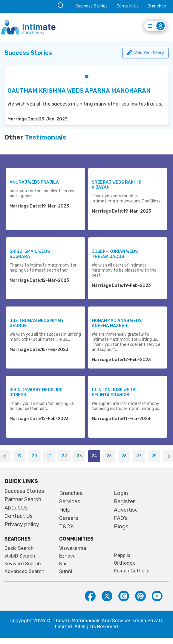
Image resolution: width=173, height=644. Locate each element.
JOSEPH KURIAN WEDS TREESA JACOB (115, 254)
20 (34, 456)
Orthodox (124, 563)
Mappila (122, 555)
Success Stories (92, 6)
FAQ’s (121, 518)
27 (139, 456)
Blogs (121, 527)
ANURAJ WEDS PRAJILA (34, 182)
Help (65, 510)
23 (79, 456)
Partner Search (23, 499)
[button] (87, 77)
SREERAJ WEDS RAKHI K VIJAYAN (117, 185)
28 (154, 456)
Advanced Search (25, 572)
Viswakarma (73, 548)
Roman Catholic (132, 571)
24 (94, 456)
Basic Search (19, 548)
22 (64, 456)
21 (49, 456)
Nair (64, 564)
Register (124, 501)
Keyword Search (23, 564)
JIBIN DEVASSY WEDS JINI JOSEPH (36, 392)
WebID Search (20, 556)
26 (124, 456)
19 (19, 456)
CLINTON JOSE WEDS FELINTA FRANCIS (113, 392)
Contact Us (128, 6)
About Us (16, 508)
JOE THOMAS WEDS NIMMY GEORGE (37, 323)
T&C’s (66, 527)
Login (121, 493)
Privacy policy (22, 524)
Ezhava (67, 556)
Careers (69, 518)
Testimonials (46, 137)
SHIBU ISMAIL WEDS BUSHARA (30, 254)
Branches (157, 6)
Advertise (126, 510)
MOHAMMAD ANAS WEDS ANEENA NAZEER (117, 323)
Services (70, 501)
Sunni (66, 572)
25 (109, 456)
